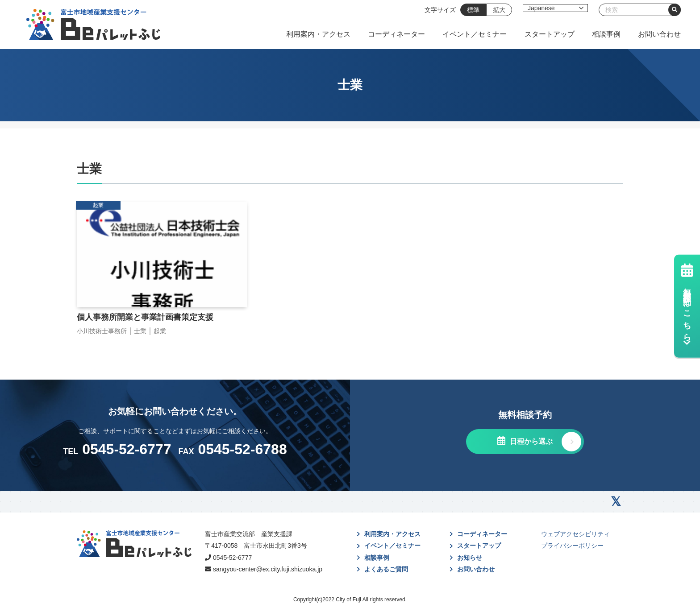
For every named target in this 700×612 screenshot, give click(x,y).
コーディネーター (396, 34)
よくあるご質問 (386, 569)
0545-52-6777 (232, 558)
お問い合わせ (659, 34)
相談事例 (606, 34)
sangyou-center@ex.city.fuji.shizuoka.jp (268, 569)
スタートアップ (550, 34)
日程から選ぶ (530, 441)
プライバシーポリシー (572, 546)
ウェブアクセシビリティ (575, 534)
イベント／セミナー (475, 34)
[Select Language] (555, 8)
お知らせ (470, 558)
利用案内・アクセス (318, 34)
